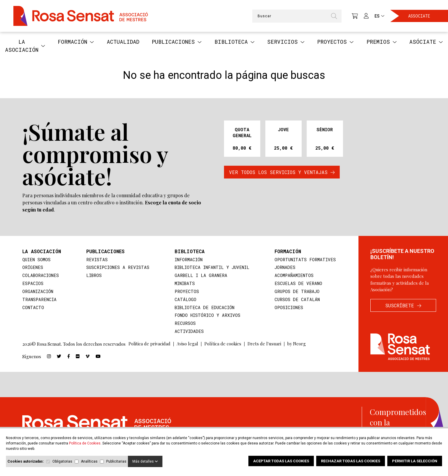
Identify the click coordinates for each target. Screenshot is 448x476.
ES (379, 16)
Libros (93, 276)
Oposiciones (288, 309)
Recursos (183, 325)
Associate (419, 16)
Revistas (95, 260)
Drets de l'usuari (265, 346)
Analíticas (89, 461)
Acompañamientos (294, 276)
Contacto (33, 309)
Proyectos (185, 292)
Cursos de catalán (297, 300)
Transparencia (40, 300)
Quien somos (37, 260)
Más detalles (145, 461)
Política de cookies (223, 346)
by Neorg (297, 346)
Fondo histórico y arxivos (206, 317)
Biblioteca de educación (203, 309)
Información (187, 260)
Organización (38, 292)
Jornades (284, 268)
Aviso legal (187, 346)
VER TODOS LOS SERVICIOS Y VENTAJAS (282, 172)
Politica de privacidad (149, 346)
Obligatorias (62, 461)
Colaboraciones (41, 276)
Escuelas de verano (298, 284)
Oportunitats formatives (305, 260)
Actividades (187, 333)
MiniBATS (183, 284)
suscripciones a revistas (117, 268)
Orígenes (33, 268)
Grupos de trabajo (297, 292)
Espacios (33, 284)
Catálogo (183, 300)
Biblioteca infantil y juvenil (211, 268)
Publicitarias (116, 461)
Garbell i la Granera (199, 276)
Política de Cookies (85, 443)
